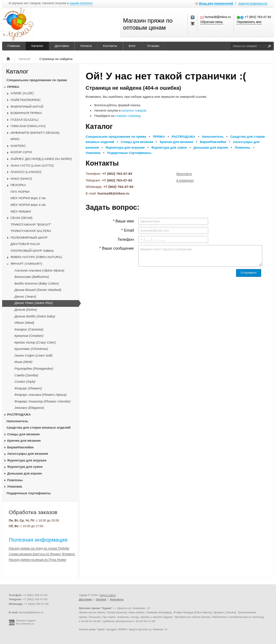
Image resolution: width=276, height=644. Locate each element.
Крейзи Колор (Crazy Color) (35, 342)
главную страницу (128, 116)
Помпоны (15, 480)
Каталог (37, 46)
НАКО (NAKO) (21, 179)
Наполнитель (18, 421)
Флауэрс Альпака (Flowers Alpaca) (40, 395)
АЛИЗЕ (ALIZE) (22, 93)
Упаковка (14, 487)
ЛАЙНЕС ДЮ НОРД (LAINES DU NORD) (41, 159)
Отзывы (153, 46)
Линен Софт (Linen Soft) (34, 356)
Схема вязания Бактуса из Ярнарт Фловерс (42, 554)
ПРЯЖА (13, 87)
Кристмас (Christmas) (31, 349)
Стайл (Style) (25, 382)
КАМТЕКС (18, 146)
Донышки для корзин (24, 473)
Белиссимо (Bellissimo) (32, 277)
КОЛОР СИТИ (21, 152)
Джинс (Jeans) (25, 297)
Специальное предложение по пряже (37, 80)
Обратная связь (212, 22)
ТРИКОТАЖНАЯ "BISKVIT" (31, 225)
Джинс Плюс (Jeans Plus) (34, 303)
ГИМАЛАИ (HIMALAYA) (28, 126)
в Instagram (185, 180)
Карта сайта (108, 595)
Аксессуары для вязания (27, 454)
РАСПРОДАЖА (19, 415)
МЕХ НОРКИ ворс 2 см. (28, 198)
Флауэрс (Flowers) (28, 388)
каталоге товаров (134, 111)
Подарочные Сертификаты (29, 493)
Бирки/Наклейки (20, 447)
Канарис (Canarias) (29, 329)
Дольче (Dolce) (26, 310)
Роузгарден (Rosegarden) (34, 369)
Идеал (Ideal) (24, 323)
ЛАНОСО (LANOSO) (26, 172)
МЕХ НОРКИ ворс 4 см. (28, 205)
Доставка (62, 46)
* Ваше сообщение (117, 248)
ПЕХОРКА (18, 185)
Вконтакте (184, 174)
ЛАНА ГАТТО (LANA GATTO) (32, 166)
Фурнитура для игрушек (27, 460)
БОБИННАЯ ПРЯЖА (26, 113)
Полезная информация (38, 540)
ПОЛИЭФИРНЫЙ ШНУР (29, 238)
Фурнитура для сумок (25, 467)
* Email (127, 230)
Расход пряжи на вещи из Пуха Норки (38, 560)
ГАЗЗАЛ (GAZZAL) (25, 120)
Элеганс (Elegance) (29, 408)
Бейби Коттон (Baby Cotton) (37, 284)
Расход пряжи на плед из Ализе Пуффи (39, 548)
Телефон (125, 239)
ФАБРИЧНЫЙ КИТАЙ (27, 107)
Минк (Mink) (24, 362)
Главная (14, 46)
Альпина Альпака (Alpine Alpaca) (39, 270)
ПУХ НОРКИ (20, 192)
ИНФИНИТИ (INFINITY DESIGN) (35, 133)
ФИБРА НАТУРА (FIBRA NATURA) (36, 257)
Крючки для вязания (24, 441)
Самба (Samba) (26, 375)
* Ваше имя (123, 221)
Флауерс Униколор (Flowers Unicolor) (43, 401)
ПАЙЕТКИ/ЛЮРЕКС (26, 100)
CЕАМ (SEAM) (22, 218)
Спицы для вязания (23, 434)
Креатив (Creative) (29, 336)
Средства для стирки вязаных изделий (39, 428)
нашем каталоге (81, 3)
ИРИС (15, 139)
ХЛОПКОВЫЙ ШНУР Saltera (32, 251)
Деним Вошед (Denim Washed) (38, 290)
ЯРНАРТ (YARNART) (27, 264)
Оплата (86, 46)
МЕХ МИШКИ (21, 211)
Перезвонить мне (249, 22)
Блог (132, 46)
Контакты (110, 46)
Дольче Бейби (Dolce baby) (35, 316)
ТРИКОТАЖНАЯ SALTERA (31, 231)
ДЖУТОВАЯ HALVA (25, 244)
